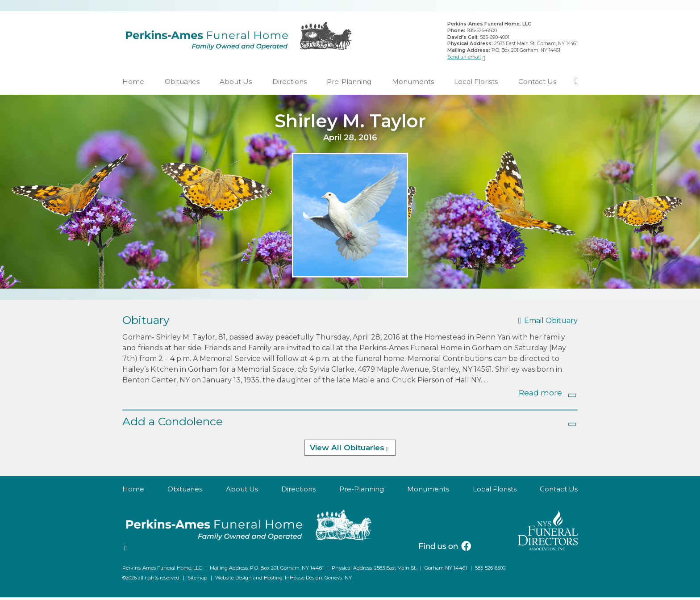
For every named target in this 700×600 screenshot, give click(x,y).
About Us (236, 84)
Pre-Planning (349, 84)
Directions (290, 84)
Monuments (413, 84)
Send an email (464, 58)
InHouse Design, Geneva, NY (318, 580)
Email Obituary (551, 324)
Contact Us (537, 84)
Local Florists (476, 84)
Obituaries (182, 84)
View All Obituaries (347, 451)
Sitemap (197, 580)
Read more (540, 395)
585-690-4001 (495, 38)
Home (133, 84)
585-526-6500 (482, 32)
